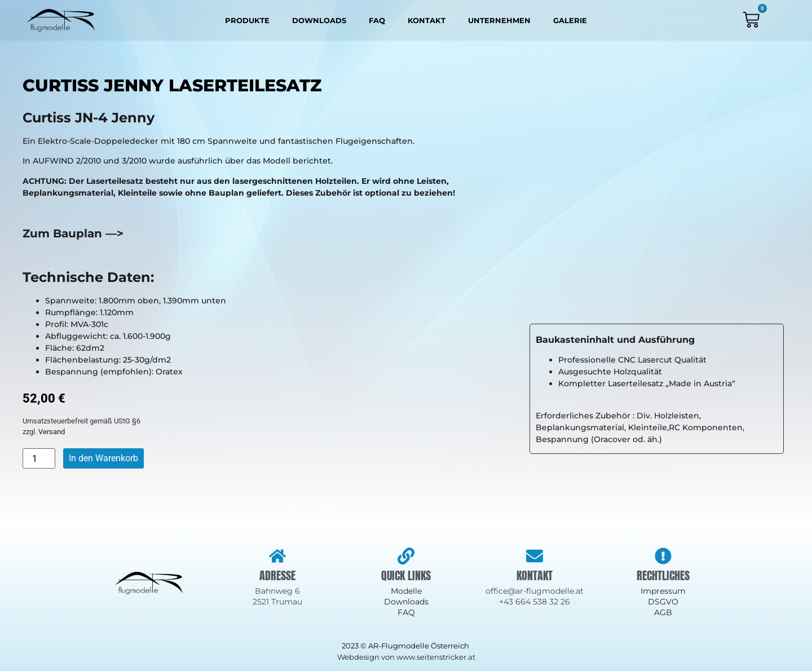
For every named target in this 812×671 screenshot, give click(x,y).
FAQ (377, 20)
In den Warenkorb (103, 458)
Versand (52, 432)
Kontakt (427, 20)
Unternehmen (499, 20)
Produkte (247, 20)
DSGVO (663, 602)
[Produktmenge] (39, 458)
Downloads (319, 20)
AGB (663, 612)
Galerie (570, 20)
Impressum (663, 591)
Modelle (406, 591)
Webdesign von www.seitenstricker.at (406, 657)
